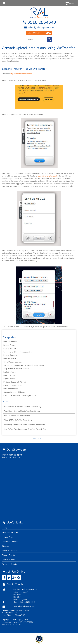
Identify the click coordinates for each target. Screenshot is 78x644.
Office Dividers (10, 359)
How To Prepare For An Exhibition (17, 416)
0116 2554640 (39, 22)
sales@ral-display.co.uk (39, 28)
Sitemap (6, 546)
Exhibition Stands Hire (12, 386)
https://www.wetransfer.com (21, 74)
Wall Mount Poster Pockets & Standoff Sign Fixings (24, 365)
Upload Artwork (34, 33)
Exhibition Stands (11, 389)
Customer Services (10, 532)
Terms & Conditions (10, 551)
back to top (39, 439)
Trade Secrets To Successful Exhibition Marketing (22, 407)
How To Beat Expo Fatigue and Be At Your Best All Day (25, 429)
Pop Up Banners (10, 355)
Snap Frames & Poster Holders (16, 369)
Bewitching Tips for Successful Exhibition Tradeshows (24, 425)
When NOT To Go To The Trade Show (18, 420)
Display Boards (10, 342)
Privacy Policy (8, 537)
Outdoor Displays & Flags (14, 392)
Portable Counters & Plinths (15, 382)
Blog (6, 402)
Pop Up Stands (10, 349)
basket (70, 3)
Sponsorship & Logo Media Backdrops (19, 352)
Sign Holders (9, 379)
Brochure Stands (10, 375)
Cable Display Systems (13, 362)
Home (5, 528)
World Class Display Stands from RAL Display (22, 411)
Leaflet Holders (10, 372)
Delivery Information (11, 541)
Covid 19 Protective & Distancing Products (20, 396)
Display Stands (10, 345)
